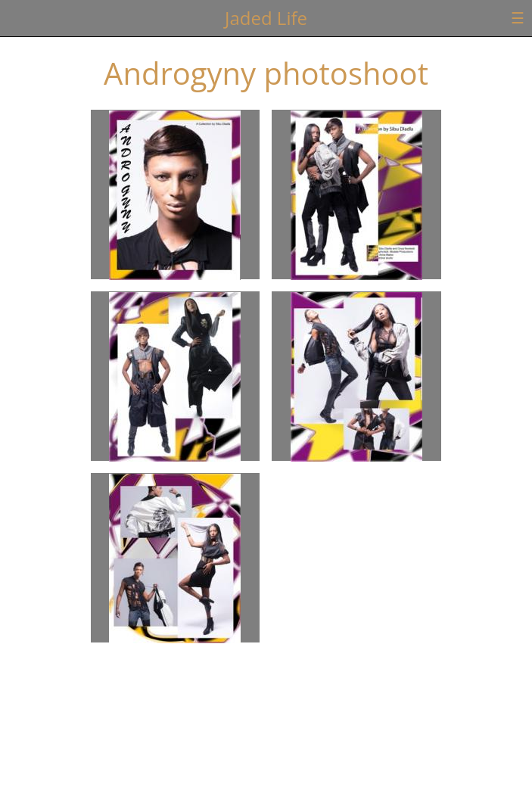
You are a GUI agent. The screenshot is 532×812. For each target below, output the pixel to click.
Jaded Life (266, 18)
